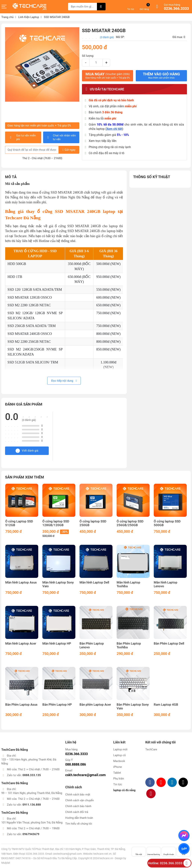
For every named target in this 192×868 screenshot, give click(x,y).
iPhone (118, 767)
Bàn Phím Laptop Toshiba (129, 645)
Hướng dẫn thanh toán (79, 818)
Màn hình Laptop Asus (21, 582)
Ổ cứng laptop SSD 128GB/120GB (56, 523)
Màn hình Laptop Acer (21, 644)
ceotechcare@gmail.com (67, 854)
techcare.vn (106, 858)
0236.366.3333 (176, 9)
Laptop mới (120, 749)
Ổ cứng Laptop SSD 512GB (19, 523)
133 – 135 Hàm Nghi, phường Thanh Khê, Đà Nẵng (29, 762)
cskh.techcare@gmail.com (85, 775)
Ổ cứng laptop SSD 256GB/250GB (130, 523)
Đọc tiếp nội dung (64, 381)
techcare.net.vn (102, 854)
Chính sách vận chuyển (79, 800)
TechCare (151, 749)
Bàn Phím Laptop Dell (169, 644)
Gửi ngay (69, 150)
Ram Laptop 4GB (166, 705)
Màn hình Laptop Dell (94, 582)
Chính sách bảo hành (78, 806)
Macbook (119, 761)
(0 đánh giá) (107, 37)
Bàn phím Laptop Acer (95, 705)
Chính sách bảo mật (78, 795)
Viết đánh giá (27, 451)
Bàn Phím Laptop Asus (21, 705)
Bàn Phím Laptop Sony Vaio (133, 706)
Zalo (184, 849)
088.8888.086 (76, 764)
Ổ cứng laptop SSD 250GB (93, 523)
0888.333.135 (32, 775)
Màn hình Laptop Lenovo (166, 584)
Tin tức (118, 784)
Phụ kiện (119, 779)
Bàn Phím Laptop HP (57, 705)
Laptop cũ (119, 755)
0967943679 (31, 834)
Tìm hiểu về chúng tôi (79, 824)
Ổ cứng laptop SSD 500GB (167, 523)
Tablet (117, 773)
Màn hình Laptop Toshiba (128, 584)
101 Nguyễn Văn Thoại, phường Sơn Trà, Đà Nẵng (32, 823)
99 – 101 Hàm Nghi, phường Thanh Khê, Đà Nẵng (32, 793)
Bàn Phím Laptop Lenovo (92, 645)
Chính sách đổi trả (77, 812)
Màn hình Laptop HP (57, 644)
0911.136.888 (32, 805)
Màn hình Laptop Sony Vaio (58, 584)
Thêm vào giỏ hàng (161, 76)
